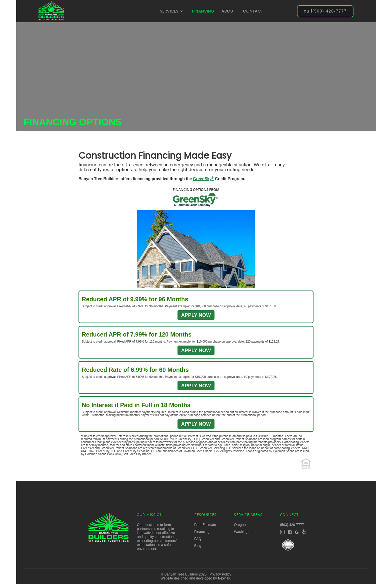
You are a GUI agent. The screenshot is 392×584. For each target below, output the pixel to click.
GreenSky (203, 179)
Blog (198, 546)
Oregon (240, 525)
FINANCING (203, 11)
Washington (243, 532)
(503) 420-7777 (325, 11)
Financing (202, 532)
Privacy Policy (220, 574)
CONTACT (253, 11)
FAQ (198, 539)
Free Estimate (205, 525)
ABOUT (228, 11)
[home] (51, 11)
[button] (172, 11)
